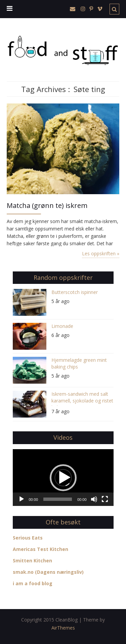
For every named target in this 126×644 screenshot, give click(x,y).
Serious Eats (28, 538)
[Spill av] (22, 499)
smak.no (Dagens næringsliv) (48, 572)
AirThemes (63, 628)
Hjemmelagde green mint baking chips (79, 363)
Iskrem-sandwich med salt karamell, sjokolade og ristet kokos (82, 398)
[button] (63, 478)
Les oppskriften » (101, 253)
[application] (63, 478)
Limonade (62, 326)
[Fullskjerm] (105, 499)
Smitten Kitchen (32, 561)
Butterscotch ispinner (75, 292)
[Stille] (94, 499)
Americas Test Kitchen (40, 549)
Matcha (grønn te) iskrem (47, 205)
